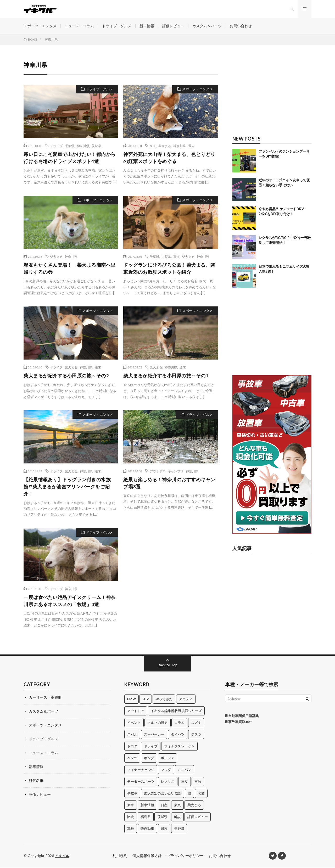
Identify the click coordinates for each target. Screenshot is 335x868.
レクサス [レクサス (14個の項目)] (168, 782)
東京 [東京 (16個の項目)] (177, 805)
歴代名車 (36, 779)
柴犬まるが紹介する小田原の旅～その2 (66, 376)
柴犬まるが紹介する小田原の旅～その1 (166, 376)
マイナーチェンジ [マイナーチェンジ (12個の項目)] (141, 770)
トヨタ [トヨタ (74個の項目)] (132, 747)
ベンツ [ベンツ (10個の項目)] (132, 758)
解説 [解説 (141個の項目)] (177, 817)
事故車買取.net (238, 722)
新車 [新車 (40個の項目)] (131, 805)
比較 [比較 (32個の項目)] (131, 817)
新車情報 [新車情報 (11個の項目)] (147, 805)
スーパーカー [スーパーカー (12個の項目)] (154, 735)
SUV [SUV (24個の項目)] (146, 699)
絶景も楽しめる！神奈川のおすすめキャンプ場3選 (169, 483)
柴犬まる (165, 146)
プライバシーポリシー (185, 856)
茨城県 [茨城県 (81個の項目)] (162, 817)
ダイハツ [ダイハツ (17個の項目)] (178, 735)
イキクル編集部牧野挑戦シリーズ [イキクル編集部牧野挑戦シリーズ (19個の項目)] (176, 711)
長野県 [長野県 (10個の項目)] (179, 829)
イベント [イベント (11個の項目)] (134, 723)
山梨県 (166, 257)
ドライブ (56, 146)
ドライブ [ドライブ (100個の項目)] (151, 747)
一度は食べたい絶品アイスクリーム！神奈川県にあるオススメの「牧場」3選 (70, 601)
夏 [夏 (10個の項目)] (190, 794)
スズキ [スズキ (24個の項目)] (196, 723)
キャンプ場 (176, 472)
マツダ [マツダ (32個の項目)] (166, 770)
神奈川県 (83, 146)
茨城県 (96, 146)
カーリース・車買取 (45, 698)
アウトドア (158, 472)
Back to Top (168, 665)
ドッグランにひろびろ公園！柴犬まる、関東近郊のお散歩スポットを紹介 (169, 269)
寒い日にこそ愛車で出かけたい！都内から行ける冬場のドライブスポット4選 (70, 158)
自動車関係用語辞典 (242, 716)
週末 (191, 146)
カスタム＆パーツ (207, 26)
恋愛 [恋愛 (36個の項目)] (201, 794)
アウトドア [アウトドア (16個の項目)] (136, 711)
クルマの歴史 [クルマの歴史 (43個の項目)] (158, 723)
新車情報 (147, 26)
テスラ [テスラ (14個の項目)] (196, 735)
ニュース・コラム (79, 26)
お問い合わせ (241, 26)
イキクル (62, 856)
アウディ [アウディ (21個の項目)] (186, 699)
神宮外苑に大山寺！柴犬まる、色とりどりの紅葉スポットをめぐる (169, 158)
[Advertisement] (272, 93)
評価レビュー (173, 26)
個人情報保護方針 (147, 856)
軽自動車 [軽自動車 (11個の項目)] (147, 829)
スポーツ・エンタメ (40, 26)
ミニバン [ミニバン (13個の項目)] (185, 770)
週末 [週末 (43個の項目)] (164, 829)
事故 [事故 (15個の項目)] (198, 782)
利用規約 (120, 856)
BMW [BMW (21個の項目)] (132, 699)
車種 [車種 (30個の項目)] (131, 829)
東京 (153, 146)
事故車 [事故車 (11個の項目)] (132, 794)
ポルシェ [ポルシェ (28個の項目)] (167, 758)
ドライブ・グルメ (117, 26)
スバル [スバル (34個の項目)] (132, 735)
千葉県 (70, 146)
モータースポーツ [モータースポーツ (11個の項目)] (141, 782)
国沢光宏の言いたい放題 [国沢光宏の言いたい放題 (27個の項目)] (163, 794)
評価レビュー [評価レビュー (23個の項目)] (198, 817)
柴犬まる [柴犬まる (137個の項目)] (194, 805)
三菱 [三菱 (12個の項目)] (185, 782)
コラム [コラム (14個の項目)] (179, 723)
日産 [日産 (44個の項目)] (164, 805)
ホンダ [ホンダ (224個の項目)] (149, 758)
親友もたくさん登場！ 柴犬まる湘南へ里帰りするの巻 (70, 269)
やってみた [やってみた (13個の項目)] (164, 699)
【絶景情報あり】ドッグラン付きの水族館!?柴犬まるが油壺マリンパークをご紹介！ (67, 487)
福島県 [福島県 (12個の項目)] (146, 817)
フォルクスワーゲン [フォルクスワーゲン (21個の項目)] (179, 747)
